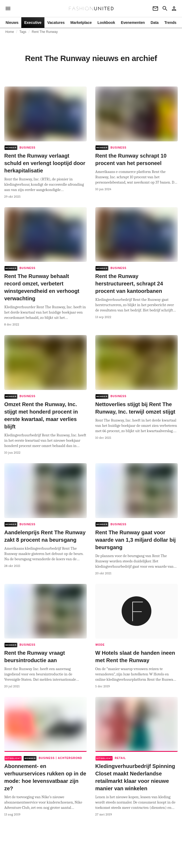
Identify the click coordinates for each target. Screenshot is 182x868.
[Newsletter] (155, 8)
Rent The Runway (45, 32)
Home (10, 32)
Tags (23, 32)
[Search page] (165, 8)
